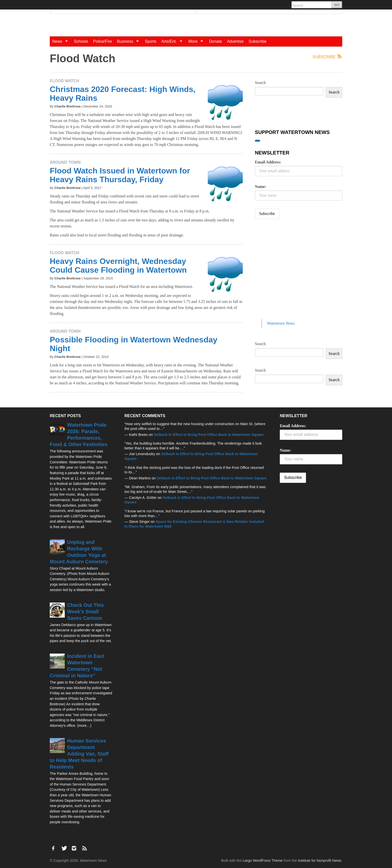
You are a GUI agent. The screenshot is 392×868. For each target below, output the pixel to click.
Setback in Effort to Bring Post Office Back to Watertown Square (209, 435)
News (62, 41)
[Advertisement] (292, 274)
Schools (81, 41)
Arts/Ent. (174, 41)
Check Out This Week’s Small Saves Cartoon (86, 612)
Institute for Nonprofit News (319, 861)
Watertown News (281, 323)
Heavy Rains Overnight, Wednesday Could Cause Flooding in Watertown (118, 266)
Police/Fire (102, 41)
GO (337, 5)
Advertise (235, 41)
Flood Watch (64, 81)
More (197, 41)
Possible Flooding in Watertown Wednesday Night (133, 344)
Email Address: (268, 162)
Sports (150, 41)
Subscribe (258, 41)
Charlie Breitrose (68, 106)
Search (260, 83)
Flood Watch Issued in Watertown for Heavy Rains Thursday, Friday (120, 175)
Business (130, 41)
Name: (261, 187)
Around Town (65, 162)
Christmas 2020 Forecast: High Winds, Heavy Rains (123, 94)
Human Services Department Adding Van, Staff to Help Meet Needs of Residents (79, 754)
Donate (215, 41)
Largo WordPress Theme (262, 861)
